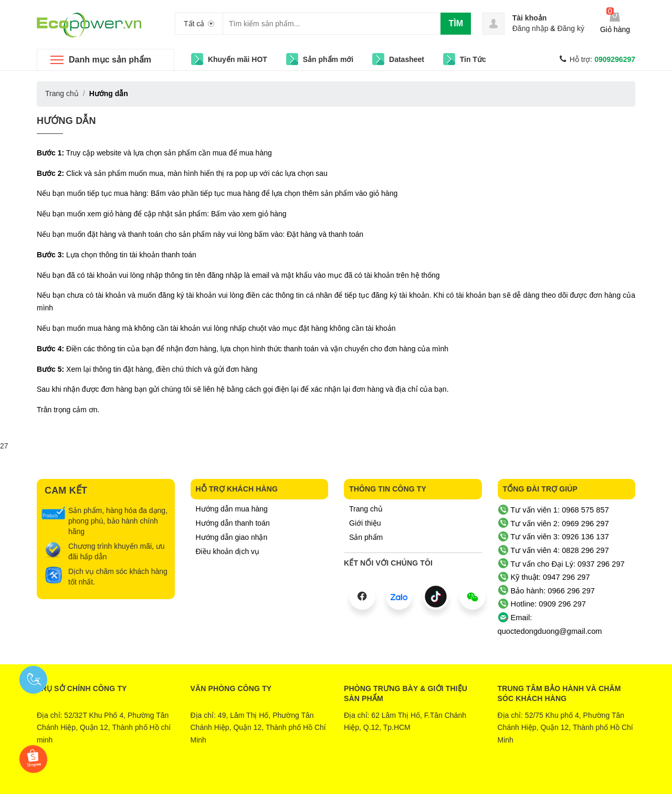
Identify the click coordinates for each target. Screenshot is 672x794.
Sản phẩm (366, 537)
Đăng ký (571, 28)
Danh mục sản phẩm (110, 60)
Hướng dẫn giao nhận (232, 537)
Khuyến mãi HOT (238, 59)
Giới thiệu (365, 523)
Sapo (378, 778)
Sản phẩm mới (328, 59)
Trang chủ (366, 509)
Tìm (456, 23)
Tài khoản (530, 18)
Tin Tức (473, 59)
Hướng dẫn (66, 121)
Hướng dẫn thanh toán (233, 523)
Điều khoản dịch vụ (228, 551)
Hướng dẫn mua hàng (232, 509)
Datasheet (407, 59)
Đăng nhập (531, 28)
